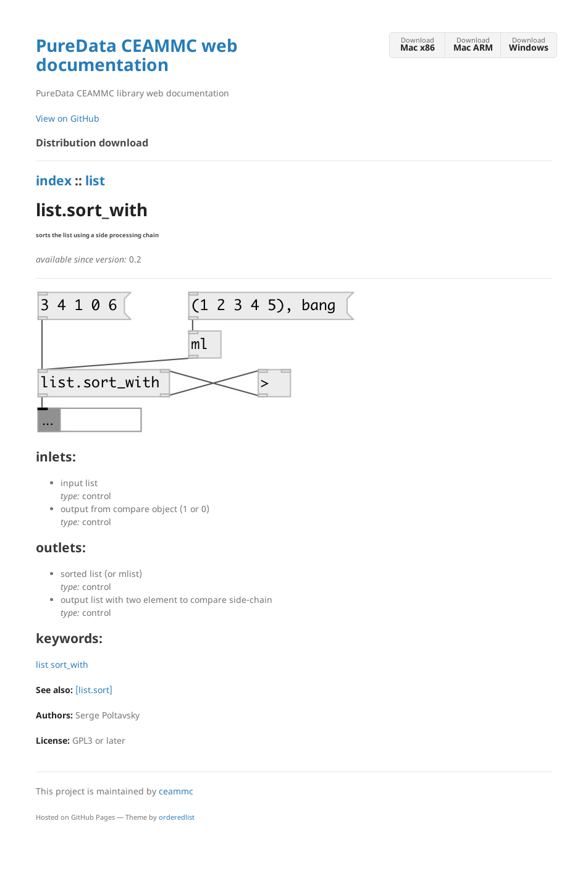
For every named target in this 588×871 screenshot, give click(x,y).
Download (417, 44)
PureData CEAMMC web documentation (137, 55)
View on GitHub (68, 118)
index (54, 180)
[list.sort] (94, 690)
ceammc (176, 791)
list (95, 180)
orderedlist (177, 817)
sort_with (69, 664)
